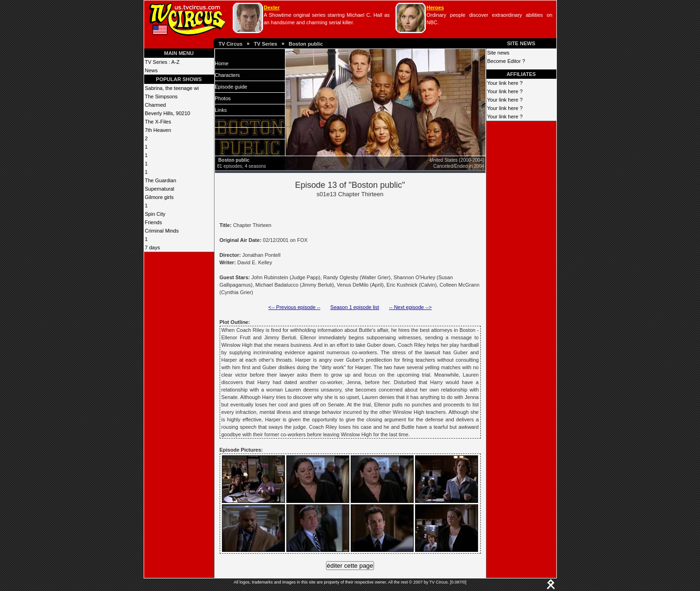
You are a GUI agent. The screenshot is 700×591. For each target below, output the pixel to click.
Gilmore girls (159, 197)
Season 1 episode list (355, 307)
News (152, 70)
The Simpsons (161, 96)
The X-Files (158, 122)
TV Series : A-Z (163, 62)
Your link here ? (505, 83)
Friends (154, 222)
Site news (499, 53)
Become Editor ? (506, 61)
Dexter (272, 7)
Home (222, 63)
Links (221, 110)
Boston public (306, 44)
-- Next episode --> (410, 307)
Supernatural (160, 189)
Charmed (156, 105)
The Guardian (161, 180)
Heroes (435, 7)
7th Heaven (158, 130)
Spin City (155, 214)
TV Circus (231, 44)
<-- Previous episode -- (294, 307)
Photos (223, 98)
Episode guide (231, 87)
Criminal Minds (162, 231)
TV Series (265, 44)
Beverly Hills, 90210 (168, 113)
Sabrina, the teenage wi (172, 88)
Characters (228, 75)
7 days (152, 247)
